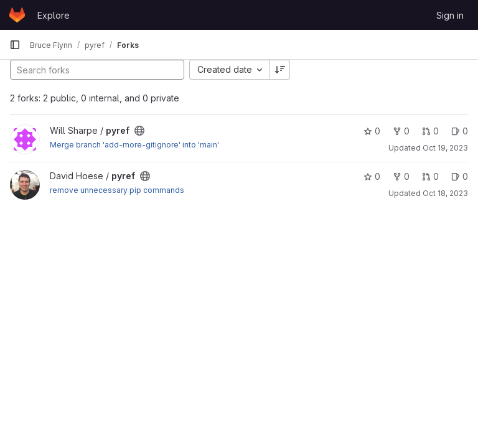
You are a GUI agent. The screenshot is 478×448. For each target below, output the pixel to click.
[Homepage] (17, 15)
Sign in (450, 15)
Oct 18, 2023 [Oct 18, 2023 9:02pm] (445, 193)
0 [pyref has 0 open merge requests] (430, 131)
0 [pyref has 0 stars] (372, 131)
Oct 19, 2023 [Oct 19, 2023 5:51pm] (445, 148)
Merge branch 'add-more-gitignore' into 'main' (134, 145)
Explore (54, 15)
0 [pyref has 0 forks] (401, 131)
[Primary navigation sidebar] (15, 45)
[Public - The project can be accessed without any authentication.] (139, 131)
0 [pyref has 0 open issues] (460, 131)
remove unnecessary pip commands (117, 190)
